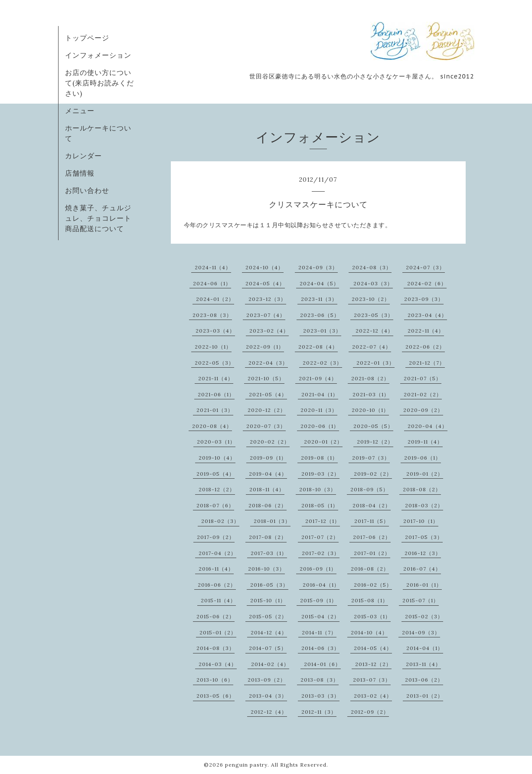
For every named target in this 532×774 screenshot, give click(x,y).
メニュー (80, 111)
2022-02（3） (322, 363)
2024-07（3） (425, 267)
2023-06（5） (320, 315)
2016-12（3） (423, 553)
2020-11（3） (319, 410)
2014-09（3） (421, 632)
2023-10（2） (371, 299)
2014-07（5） (268, 648)
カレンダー (83, 156)
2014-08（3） (215, 648)
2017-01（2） (372, 553)
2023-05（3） (374, 315)
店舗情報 (80, 173)
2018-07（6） (215, 505)
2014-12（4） (269, 632)
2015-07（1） (421, 600)
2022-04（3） (268, 363)
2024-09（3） (318, 267)
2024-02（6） (427, 283)
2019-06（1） (423, 458)
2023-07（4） (266, 315)
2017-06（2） (372, 537)
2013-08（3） (320, 680)
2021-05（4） (268, 394)
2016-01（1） (424, 585)
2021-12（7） (427, 363)
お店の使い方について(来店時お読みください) (100, 83)
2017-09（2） (216, 537)
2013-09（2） (267, 680)
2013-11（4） (423, 664)
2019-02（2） (373, 474)
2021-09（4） (318, 378)
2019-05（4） (215, 474)
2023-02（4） (269, 331)
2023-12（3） (267, 299)
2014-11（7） (319, 632)
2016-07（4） (422, 569)
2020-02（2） (270, 442)
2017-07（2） (320, 537)
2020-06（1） (320, 426)
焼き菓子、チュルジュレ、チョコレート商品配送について (98, 218)
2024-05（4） (265, 283)
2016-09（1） (318, 569)
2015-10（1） (268, 600)
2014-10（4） (369, 632)
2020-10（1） (370, 410)
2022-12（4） (374, 331)
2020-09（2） (423, 410)
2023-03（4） (215, 331)
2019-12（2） (375, 442)
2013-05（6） (215, 696)
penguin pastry (246, 765)
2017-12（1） (323, 521)
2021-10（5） (266, 378)
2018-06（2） (268, 505)
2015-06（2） (215, 616)
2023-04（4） (427, 315)
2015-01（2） (218, 632)
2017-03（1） (269, 553)
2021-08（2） (370, 378)
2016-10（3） (266, 569)
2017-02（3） (321, 553)
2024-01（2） (215, 299)
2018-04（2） (372, 505)
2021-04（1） (320, 394)
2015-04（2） (320, 616)
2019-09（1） (268, 458)
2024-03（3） (373, 283)
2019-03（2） (320, 474)
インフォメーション (98, 55)
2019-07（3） (371, 458)
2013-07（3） (372, 680)
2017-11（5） (372, 521)
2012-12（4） (269, 712)
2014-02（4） (270, 664)
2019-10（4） (217, 458)
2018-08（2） (422, 489)
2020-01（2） (323, 442)
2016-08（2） (370, 569)
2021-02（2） (423, 394)
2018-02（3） (220, 521)
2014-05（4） (373, 648)
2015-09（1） (318, 600)
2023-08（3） (212, 315)
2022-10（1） (213, 347)
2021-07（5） (423, 378)
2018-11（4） (267, 489)
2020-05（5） (373, 426)
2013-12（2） (373, 664)
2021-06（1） (216, 394)
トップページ (87, 38)
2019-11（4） (425, 442)
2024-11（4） (213, 267)
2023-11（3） (319, 299)
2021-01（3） (215, 410)
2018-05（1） (320, 505)
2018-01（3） (272, 521)
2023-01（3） (322, 331)
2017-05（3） (424, 537)
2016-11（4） (216, 569)
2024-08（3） (372, 267)
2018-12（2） (217, 489)
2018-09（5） (369, 489)
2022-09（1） (265, 347)
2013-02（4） (373, 696)
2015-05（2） (268, 616)
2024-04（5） (319, 283)
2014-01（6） (322, 664)
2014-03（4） (218, 664)
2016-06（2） (217, 585)
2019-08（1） (319, 458)
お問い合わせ (87, 190)
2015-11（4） (218, 600)
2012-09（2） (370, 712)
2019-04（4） (268, 474)
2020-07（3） (266, 426)
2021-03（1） (371, 394)
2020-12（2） (267, 410)
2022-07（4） (372, 347)
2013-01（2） (425, 696)
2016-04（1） (321, 585)
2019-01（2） (425, 474)
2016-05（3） (269, 585)
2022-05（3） (214, 363)
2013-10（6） (215, 680)
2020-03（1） (216, 442)
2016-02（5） (373, 585)
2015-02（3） (424, 616)
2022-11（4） (426, 331)
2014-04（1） (425, 648)
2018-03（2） (424, 505)
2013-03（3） (320, 696)
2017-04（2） (217, 553)
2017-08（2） (268, 537)
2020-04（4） (428, 426)
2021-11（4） (216, 378)
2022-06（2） (425, 347)
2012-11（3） (319, 712)
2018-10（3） (318, 489)
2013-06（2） (424, 680)
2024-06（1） (212, 283)
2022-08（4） (318, 347)
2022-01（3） (375, 363)
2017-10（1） (421, 521)
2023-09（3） (424, 299)
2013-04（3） (268, 696)
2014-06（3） (320, 648)
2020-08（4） (212, 426)
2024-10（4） (264, 267)
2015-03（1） (372, 616)
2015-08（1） (370, 600)
